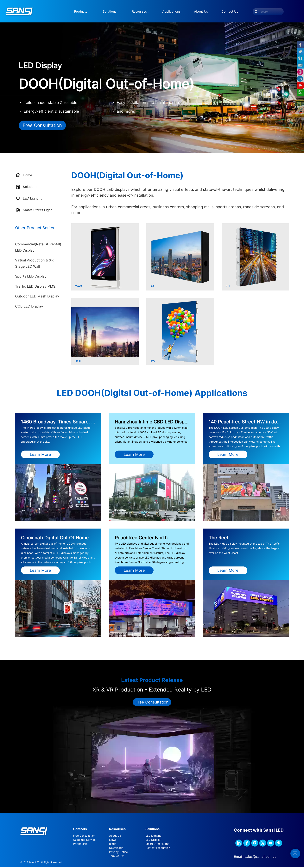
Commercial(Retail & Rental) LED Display (38, 248)
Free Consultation (42, 126)
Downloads (116, 848)
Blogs (113, 844)
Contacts (80, 830)
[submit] (256, 12)
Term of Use (117, 857)
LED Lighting (153, 836)
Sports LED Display (31, 277)
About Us (115, 836)
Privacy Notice (118, 853)
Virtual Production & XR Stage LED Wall (34, 264)
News (113, 840)
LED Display (153, 840)
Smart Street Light (157, 844)
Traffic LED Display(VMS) (36, 287)
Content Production (158, 848)
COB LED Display (29, 307)
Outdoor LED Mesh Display (37, 297)
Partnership (80, 844)
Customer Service (84, 840)
